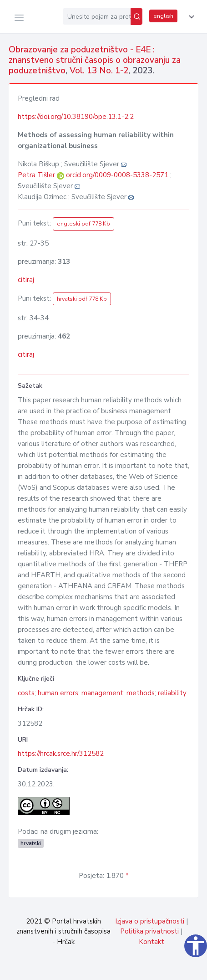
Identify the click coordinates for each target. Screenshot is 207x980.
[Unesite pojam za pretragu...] (97, 16)
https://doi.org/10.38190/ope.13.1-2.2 (76, 117)
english (163, 16)
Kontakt (151, 942)
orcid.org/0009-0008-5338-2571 (117, 175)
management (102, 693)
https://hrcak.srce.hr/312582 (61, 754)
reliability (172, 693)
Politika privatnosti (149, 931)
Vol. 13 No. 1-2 (99, 71)
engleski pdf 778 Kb (83, 224)
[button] (190, 17)
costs (26, 693)
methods (141, 693)
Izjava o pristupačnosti (150, 921)
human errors (58, 693)
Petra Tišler (37, 175)
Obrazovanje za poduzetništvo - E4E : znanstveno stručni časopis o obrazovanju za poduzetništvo (95, 60)
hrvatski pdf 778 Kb (82, 299)
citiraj (26, 280)
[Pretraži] (136, 16)
